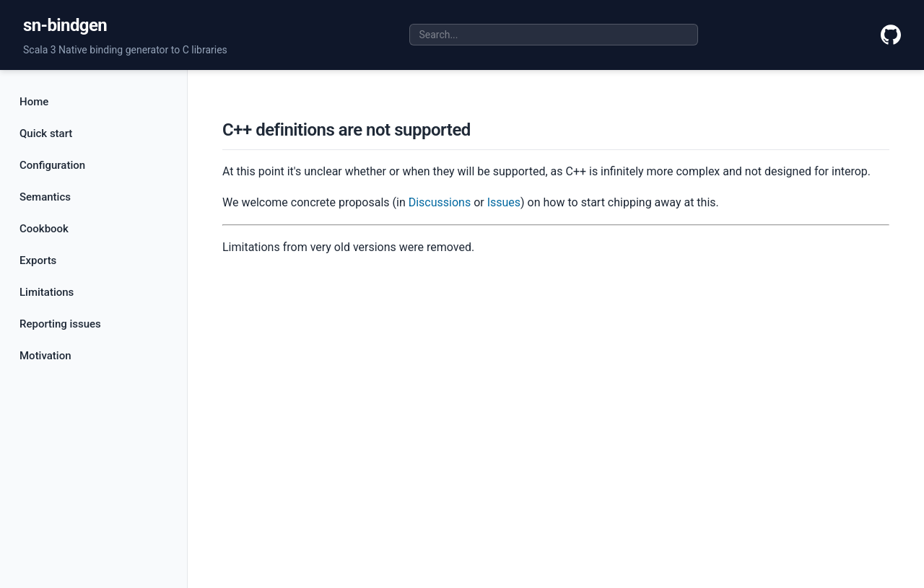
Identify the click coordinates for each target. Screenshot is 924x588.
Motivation (45, 356)
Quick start (46, 133)
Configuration (52, 165)
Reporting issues (60, 324)
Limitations (47, 292)
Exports (38, 260)
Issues (504, 202)
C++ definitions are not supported (346, 130)
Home (34, 102)
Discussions (440, 202)
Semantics (45, 197)
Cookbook (44, 229)
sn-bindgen (65, 25)
